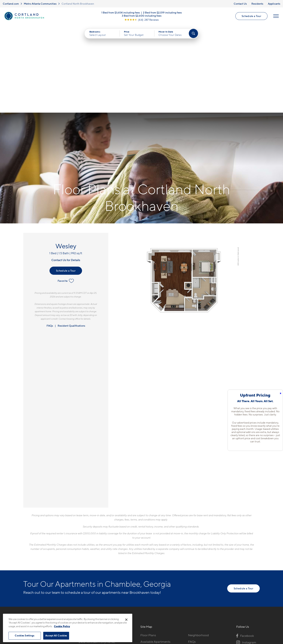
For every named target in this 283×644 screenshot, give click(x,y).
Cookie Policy (62, 626)
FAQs (50, 238)
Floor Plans (148, 547)
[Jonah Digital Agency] (251, 612)
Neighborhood (198, 547)
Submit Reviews (141, 614)
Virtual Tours (149, 560)
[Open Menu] (276, 16)
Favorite (66, 193)
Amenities (147, 573)
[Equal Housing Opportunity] (81, 567)
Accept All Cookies (56, 636)
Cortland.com (11, 4)
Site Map (158, 614)
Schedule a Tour (251, 16)
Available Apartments (155, 554)
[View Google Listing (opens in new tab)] (141, 19)
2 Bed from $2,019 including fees (162, 12)
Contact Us (240, 4)
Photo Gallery (150, 566)
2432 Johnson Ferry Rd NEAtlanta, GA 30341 (97, 556)
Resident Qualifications (71, 238)
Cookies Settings (25, 636)
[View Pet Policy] (110, 567)
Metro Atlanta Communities (40, 4)
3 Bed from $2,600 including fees (142, 15)
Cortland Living (151, 579)
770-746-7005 (89, 547)
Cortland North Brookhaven (78, 4)
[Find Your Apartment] (193, 34)
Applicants (274, 4)
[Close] (126, 620)
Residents (257, 4)
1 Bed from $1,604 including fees (121, 12)
